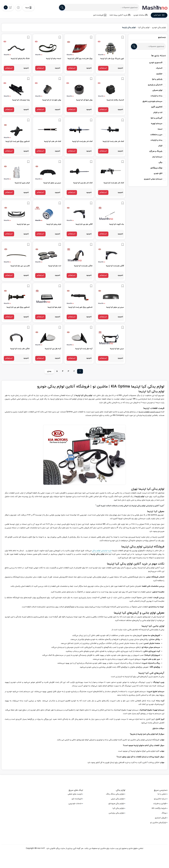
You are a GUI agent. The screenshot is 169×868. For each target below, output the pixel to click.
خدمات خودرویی (75, 804)
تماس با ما (162, 794)
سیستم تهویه (157, 124)
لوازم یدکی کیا (144, 28)
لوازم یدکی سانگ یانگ (115, 794)
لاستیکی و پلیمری (155, 85)
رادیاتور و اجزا (157, 79)
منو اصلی (159, 15)
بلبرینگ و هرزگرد (156, 151)
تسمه (160, 129)
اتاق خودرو (158, 173)
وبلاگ (164, 813)
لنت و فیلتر (158, 112)
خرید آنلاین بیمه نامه (120, 15)
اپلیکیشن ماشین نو (158, 823)
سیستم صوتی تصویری (153, 179)
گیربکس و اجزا (157, 118)
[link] (111, 54)
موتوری (159, 74)
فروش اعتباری (160, 818)
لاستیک (159, 68)
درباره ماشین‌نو (160, 799)
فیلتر (160, 146)
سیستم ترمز (157, 157)
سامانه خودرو (141, 15)
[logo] (155, 7)
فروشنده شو (100, 15)
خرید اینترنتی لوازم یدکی (102, 551)
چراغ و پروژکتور (156, 168)
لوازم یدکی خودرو (159, 28)
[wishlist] (18, 7)
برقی (160, 162)
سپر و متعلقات (156, 135)
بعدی (49, 371)
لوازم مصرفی (157, 90)
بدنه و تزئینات (156, 96)
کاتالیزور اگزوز (157, 107)
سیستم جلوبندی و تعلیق (152, 101)
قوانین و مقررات (160, 804)
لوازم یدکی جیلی (117, 799)
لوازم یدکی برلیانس (116, 813)
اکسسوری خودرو (156, 63)
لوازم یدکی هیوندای (116, 804)
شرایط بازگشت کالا (159, 808)
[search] (62, 8)
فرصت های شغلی (75, 794)
